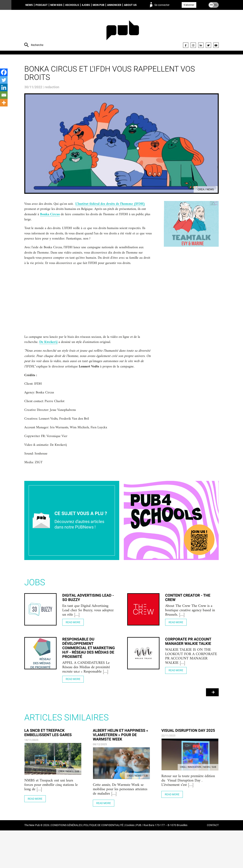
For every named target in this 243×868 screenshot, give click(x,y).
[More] (4, 103)
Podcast (42, 5)
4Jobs (86, 5)
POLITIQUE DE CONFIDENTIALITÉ (103, 863)
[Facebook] (4, 72)
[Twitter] (4, 80)
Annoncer (114, 5)
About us (130, 5)
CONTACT (213, 863)
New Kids (56, 5)
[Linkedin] (4, 87)
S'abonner (189, 5)
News (29, 5)
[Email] (4, 95)
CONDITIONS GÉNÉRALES (66, 863)
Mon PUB (99, 5)
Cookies (130, 863)
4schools (72, 5)
